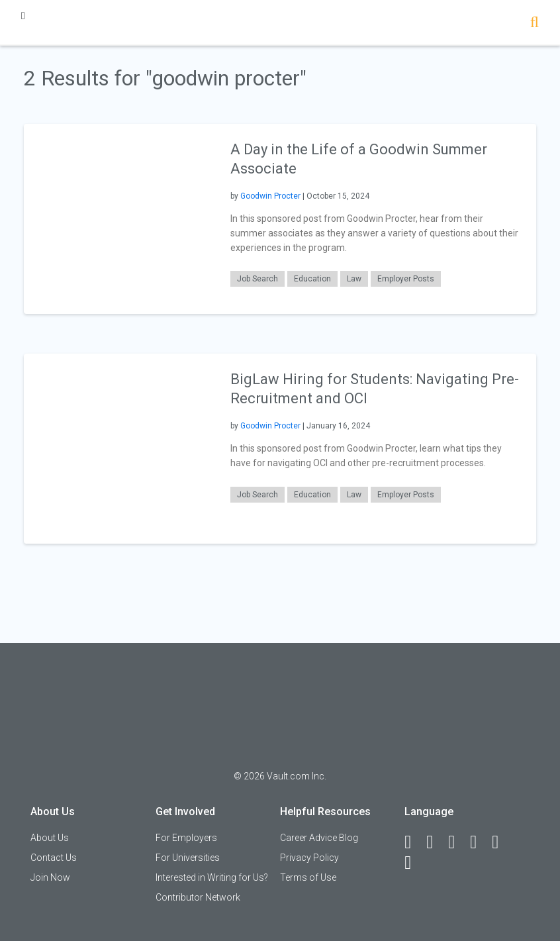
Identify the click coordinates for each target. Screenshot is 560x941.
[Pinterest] (501, 842)
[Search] (535, 24)
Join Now (50, 877)
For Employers (186, 838)
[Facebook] (414, 842)
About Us (50, 838)
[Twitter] (457, 842)
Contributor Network (198, 897)
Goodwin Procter (270, 196)
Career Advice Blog (319, 838)
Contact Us (54, 858)
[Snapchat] (414, 863)
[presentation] (119, 218)
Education (312, 279)
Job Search (257, 279)
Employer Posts (406, 279)
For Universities (188, 858)
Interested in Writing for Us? (212, 877)
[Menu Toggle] (23, 16)
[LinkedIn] (436, 842)
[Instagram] (479, 842)
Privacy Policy (309, 858)
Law (354, 279)
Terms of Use (308, 877)
